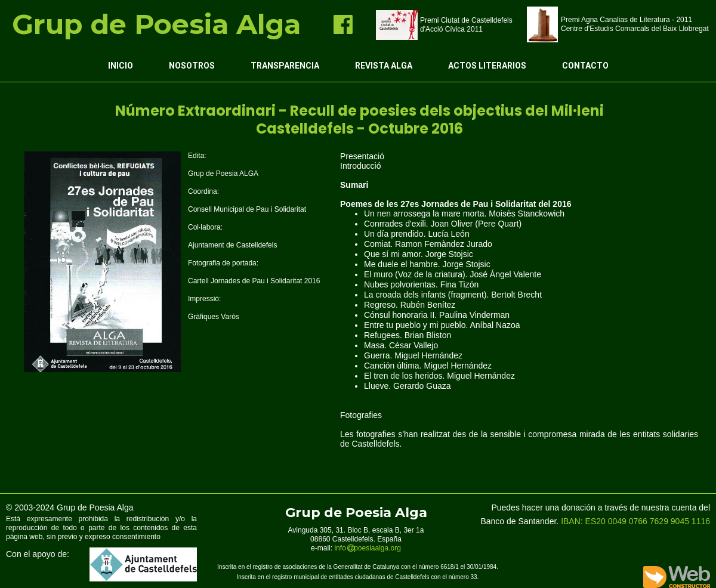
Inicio (121, 66)
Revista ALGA (384, 66)
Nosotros (192, 66)
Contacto (585, 66)
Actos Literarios (487, 66)
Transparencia (285, 66)
